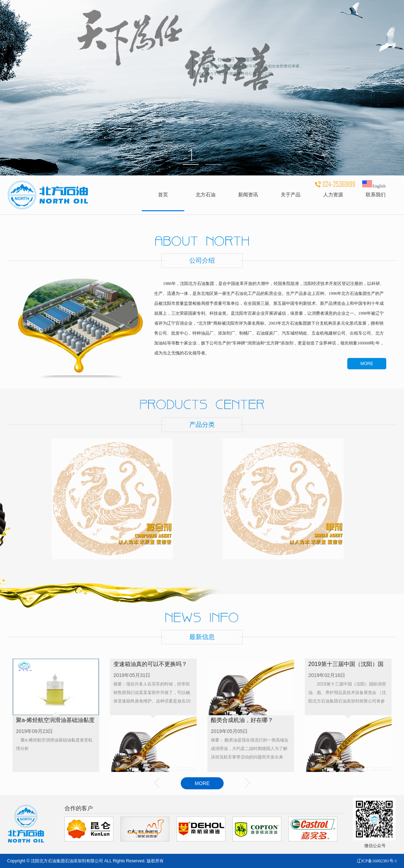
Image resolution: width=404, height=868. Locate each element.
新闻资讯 (248, 195)
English (374, 186)
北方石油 (206, 195)
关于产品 (291, 195)
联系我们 (376, 195)
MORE (367, 364)
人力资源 (333, 195)
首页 (163, 195)
